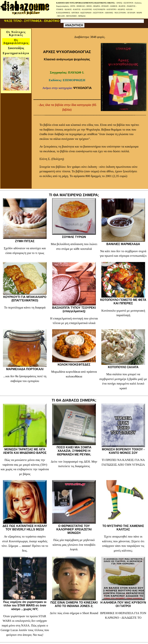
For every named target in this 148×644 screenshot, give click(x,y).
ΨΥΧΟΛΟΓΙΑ (82, 88)
